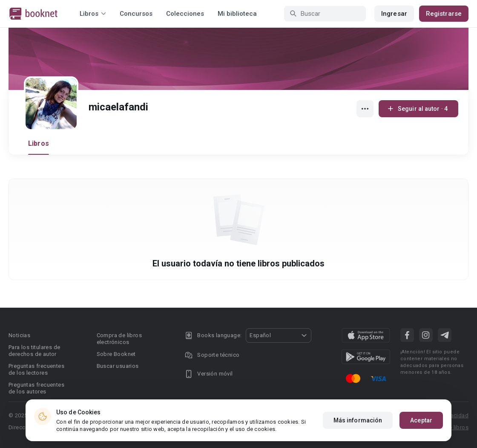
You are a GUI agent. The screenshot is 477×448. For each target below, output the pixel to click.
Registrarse (444, 14)
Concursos (136, 14)
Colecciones (185, 14)
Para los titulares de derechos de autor (34, 351)
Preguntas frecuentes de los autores (36, 388)
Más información (358, 421)
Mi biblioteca (237, 14)
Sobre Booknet (116, 354)
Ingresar (394, 14)
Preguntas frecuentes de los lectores (36, 369)
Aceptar (421, 421)
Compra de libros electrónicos (119, 339)
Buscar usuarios (118, 366)
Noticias (19, 335)
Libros (39, 143)
